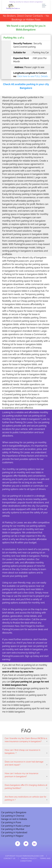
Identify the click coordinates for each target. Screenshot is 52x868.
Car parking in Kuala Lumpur (16, 826)
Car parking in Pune (11, 822)
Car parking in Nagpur (12, 836)
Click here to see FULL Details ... (33, 76)
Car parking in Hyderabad (14, 832)
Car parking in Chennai (13, 816)
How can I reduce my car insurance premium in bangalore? (21, 775)
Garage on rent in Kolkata (14, 819)
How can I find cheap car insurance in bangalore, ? (23, 752)
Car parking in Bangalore (14, 812)
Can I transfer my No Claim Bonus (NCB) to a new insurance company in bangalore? (26, 740)
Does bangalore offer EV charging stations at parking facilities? (26, 787)
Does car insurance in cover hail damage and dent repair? (24, 763)
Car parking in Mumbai (13, 829)
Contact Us (9, 858)
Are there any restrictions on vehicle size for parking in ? (26, 798)
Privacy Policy (29, 858)
